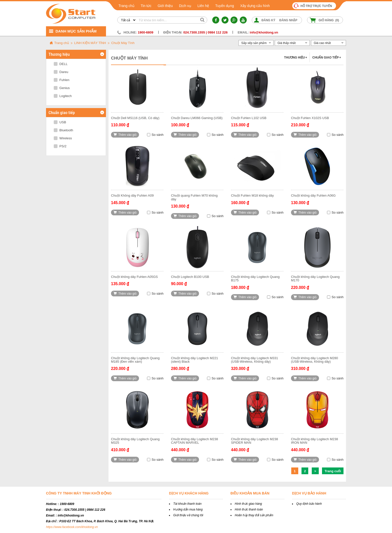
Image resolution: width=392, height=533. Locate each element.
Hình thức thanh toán (249, 509)
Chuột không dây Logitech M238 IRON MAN (314, 441)
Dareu (61, 72)
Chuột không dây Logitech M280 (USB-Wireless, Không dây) (314, 360)
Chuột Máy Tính (123, 43)
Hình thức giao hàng (248, 504)
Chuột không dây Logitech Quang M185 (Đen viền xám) (135, 360)
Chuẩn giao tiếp (327, 58)
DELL (61, 64)
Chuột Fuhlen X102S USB (310, 118)
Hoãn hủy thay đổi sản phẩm (254, 515)
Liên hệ (203, 6)
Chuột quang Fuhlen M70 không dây (194, 197)
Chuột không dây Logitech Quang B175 (255, 279)
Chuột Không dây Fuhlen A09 (132, 195)
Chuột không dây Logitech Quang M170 (315, 279)
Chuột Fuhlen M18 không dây (252, 195)
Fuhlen (61, 80)
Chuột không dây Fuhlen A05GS (134, 277)
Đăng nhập (288, 20)
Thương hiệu (295, 58)
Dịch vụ (185, 6)
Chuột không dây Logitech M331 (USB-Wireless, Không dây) (254, 360)
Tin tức (146, 6)
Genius (62, 88)
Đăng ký (268, 20)
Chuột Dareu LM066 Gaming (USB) (197, 118)
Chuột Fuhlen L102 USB (249, 118)
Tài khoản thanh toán (187, 504)
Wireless (63, 138)
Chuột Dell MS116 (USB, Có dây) (135, 118)
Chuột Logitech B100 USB (190, 277)
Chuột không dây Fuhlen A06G (313, 195)
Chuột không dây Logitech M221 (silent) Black (194, 360)
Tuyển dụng (225, 6)
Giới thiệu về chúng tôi (188, 515)
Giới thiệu (165, 6)
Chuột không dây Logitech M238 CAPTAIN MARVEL (194, 441)
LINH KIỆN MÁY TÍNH (90, 43)
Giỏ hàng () (329, 20)
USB (60, 122)
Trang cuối (333, 471)
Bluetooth (63, 130)
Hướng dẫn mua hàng (188, 509)
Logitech (63, 96)
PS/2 (60, 146)
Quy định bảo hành (309, 504)
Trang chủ (126, 6)
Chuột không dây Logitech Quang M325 (135, 441)
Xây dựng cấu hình (255, 6)
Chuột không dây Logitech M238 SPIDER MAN (254, 441)
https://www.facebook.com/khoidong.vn (72, 527)
